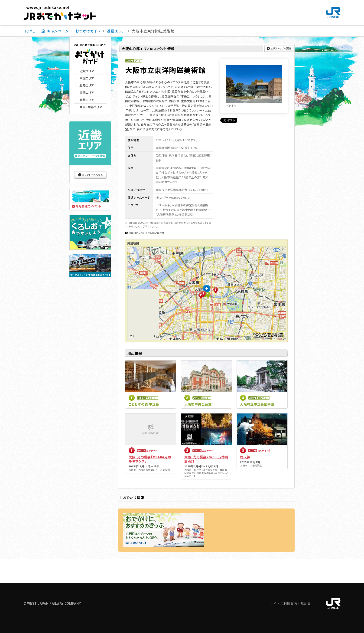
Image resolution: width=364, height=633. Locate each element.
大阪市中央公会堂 (198, 404)
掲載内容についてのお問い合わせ (146, 233)
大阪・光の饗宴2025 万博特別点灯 (206, 459)
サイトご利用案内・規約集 (290, 603)
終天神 (245, 457)
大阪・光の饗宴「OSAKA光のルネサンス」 (150, 459)
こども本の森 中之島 (144, 404)
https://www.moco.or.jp (173, 197)
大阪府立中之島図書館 (257, 404)
